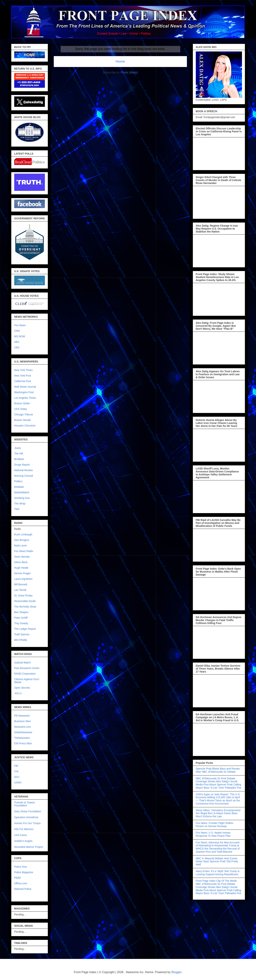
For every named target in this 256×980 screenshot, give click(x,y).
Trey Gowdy (21, 623)
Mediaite (19, 487)
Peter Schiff (21, 618)
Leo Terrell (20, 590)
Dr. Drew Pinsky (23, 596)
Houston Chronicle (25, 426)
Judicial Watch (23, 663)
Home (120, 61)
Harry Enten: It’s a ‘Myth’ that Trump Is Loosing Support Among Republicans (218, 873)
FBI (16, 766)
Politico (18, 481)
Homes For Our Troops (27, 823)
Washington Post (24, 392)
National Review (24, 470)
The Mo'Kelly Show (25, 607)
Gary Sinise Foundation (28, 811)
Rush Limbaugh (23, 534)
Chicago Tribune (24, 414)
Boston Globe (22, 403)
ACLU (18, 693)
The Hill (19, 454)
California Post (23, 381)
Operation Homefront (26, 817)
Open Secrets (22, 688)
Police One (21, 867)
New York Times (23, 370)
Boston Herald (22, 420)
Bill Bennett (21, 584)
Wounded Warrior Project (29, 847)
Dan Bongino (22, 540)
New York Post (23, 376)
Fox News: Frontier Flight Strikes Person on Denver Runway (215, 825)
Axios (18, 448)
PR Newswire (22, 716)
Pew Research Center (27, 668)
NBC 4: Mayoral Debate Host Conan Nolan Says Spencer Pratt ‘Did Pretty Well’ (217, 862)
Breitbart (19, 459)
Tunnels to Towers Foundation (25, 804)
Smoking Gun (22, 498)
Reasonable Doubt (25, 601)
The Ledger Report (25, 629)
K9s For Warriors (24, 829)
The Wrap (20, 504)
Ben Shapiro (21, 612)
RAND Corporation (25, 674)
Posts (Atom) (129, 72)
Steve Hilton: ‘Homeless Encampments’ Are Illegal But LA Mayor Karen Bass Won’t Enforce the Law (218, 813)
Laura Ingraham (23, 579)
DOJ (17, 777)
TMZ (17, 509)
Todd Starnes (22, 634)
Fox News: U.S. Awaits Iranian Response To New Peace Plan (213, 834)
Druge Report (22, 465)
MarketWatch (22, 492)
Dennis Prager (23, 573)
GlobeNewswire (23, 732)
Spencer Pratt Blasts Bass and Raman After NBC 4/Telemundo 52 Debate (218, 770)
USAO (18, 782)
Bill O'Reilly (21, 640)
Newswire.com (23, 727)
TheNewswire (22, 738)
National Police (23, 889)
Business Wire (22, 721)
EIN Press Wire (23, 743)
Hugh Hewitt (21, 568)
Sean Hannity (22, 557)
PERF (18, 878)
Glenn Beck (21, 562)
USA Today (21, 409)
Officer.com (21, 883)
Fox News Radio (24, 551)
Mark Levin (21, 546)
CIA (16, 771)
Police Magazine (24, 872)
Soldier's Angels (23, 841)
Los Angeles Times (25, 398)
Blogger (176, 972)
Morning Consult (24, 476)
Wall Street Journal (25, 387)
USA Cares (21, 835)
